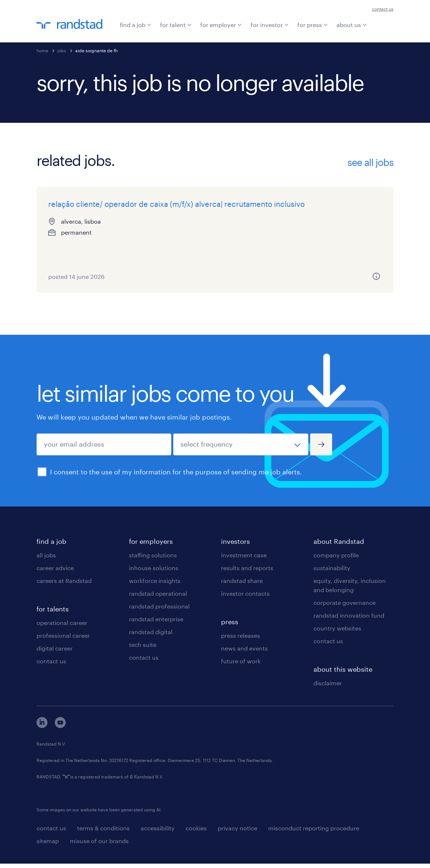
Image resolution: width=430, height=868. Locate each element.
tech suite (143, 649)
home (42, 50)
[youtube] (60, 730)
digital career (55, 653)
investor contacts (245, 598)
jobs (62, 50)
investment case (244, 559)
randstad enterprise (156, 623)
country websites (337, 632)
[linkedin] (42, 730)
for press (313, 25)
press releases (241, 640)
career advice (55, 572)
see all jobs (370, 162)
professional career (63, 640)
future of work (241, 665)
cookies (196, 832)
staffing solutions (153, 559)
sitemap (48, 845)
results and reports (247, 572)
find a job (136, 25)
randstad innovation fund (349, 620)
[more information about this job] (130, 281)
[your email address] (104, 449)
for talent (176, 25)
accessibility (158, 832)
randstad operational (158, 598)
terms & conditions (103, 832)
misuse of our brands (99, 845)
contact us (383, 9)
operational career (62, 627)
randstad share (242, 585)
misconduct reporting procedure (314, 832)
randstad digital (151, 636)
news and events (244, 653)
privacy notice (237, 832)
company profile (336, 559)
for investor (270, 25)
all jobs (46, 559)
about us (352, 25)
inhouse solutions (154, 572)
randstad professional (159, 611)
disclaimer (328, 687)
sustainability (332, 572)
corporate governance (345, 607)
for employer (221, 25)
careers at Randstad (64, 585)
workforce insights (155, 585)
